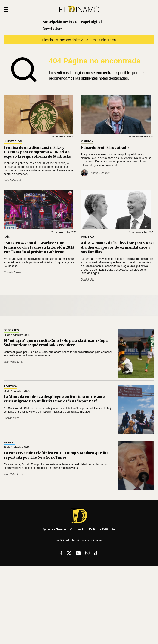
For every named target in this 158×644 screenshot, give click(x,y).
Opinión (87, 141)
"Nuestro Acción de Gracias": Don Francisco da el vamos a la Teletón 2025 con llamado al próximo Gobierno (39, 247)
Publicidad (62, 540)
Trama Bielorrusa (103, 40)
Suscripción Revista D (60, 22)
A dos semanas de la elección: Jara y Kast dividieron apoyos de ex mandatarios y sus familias (117, 247)
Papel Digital (91, 22)
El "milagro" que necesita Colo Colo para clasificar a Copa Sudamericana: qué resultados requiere (56, 342)
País (7, 237)
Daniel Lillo (88, 280)
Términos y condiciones (87, 540)
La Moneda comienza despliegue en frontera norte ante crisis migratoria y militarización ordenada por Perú (54, 399)
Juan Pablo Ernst (13, 362)
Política (88, 237)
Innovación (13, 141)
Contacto (78, 529)
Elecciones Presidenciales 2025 (65, 40)
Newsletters (53, 28)
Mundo (9, 443)
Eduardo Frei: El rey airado (105, 147)
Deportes (11, 330)
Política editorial (102, 529)
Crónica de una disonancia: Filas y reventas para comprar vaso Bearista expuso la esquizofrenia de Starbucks (37, 152)
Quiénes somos (54, 529)
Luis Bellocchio (13, 180)
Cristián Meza (12, 272)
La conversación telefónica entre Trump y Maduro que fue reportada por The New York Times (56, 455)
